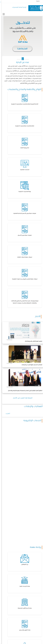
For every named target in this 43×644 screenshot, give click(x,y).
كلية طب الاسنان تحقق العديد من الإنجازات (31, 365)
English (37, 1)
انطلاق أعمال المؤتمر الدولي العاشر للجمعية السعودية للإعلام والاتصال (24, 391)
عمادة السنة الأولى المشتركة (23, 608)
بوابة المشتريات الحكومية (23, 192)
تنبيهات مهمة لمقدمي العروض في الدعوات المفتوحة (23, 279)
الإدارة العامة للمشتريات (18, 7)
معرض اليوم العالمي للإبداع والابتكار (32, 341)
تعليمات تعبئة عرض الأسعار (23, 235)
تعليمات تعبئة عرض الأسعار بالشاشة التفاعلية (23, 214)
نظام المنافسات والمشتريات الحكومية (23, 126)
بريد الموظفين (23, 565)
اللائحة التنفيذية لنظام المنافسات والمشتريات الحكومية (23, 104)
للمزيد (7, 414)
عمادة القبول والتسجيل (23, 630)
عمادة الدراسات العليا (23, 586)
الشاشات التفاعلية (23, 170)
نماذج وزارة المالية (23, 148)
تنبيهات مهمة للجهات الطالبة (23, 257)
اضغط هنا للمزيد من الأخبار (21, 398)
